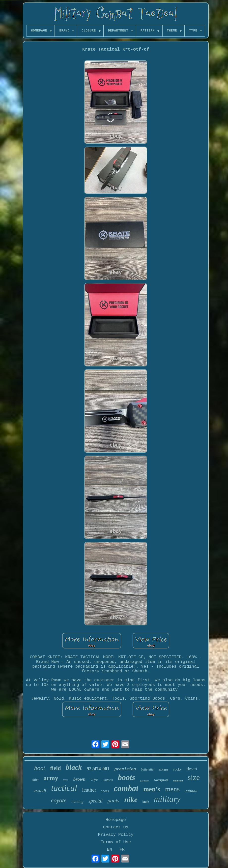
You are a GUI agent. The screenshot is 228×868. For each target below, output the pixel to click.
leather (89, 790)
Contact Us (116, 827)
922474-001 (98, 769)
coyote (59, 800)
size (194, 777)
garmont (145, 780)
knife (146, 802)
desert (192, 769)
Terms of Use (116, 842)
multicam (178, 781)
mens (172, 789)
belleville (147, 769)
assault (40, 790)
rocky (177, 769)
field (55, 768)
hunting (77, 801)
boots (127, 777)
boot (40, 768)
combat (126, 788)
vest (66, 780)
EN (109, 850)
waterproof (161, 780)
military (167, 799)
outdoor (191, 790)
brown (80, 779)
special (96, 801)
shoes (105, 791)
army (51, 778)
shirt (35, 780)
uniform (108, 780)
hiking (164, 770)
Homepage (116, 820)
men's (152, 789)
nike (131, 799)
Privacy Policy (116, 835)
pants (114, 800)
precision (125, 769)
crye (94, 779)
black (74, 767)
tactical (64, 788)
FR (122, 850)
